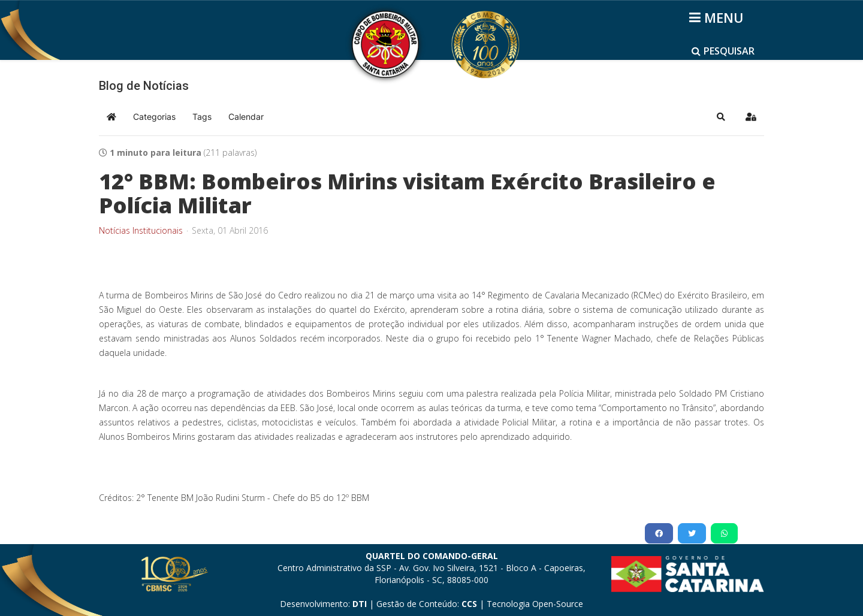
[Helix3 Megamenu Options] (718, 17)
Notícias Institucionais (141, 231)
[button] (721, 117)
